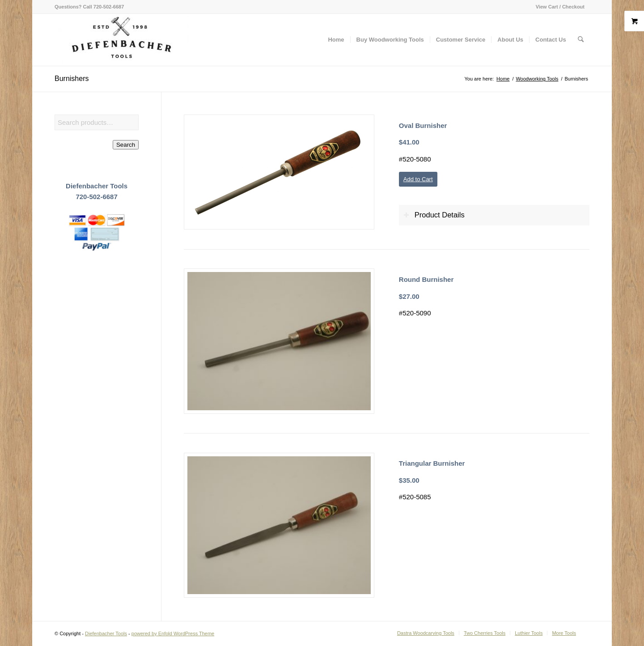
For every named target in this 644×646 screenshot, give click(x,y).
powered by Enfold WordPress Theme (173, 633)
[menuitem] (558, 7)
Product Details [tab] (434, 215)
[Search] (581, 40)
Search (126, 145)
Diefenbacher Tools (106, 633)
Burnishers (72, 79)
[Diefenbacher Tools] (122, 40)
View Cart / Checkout (560, 7)
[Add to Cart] (418, 179)
